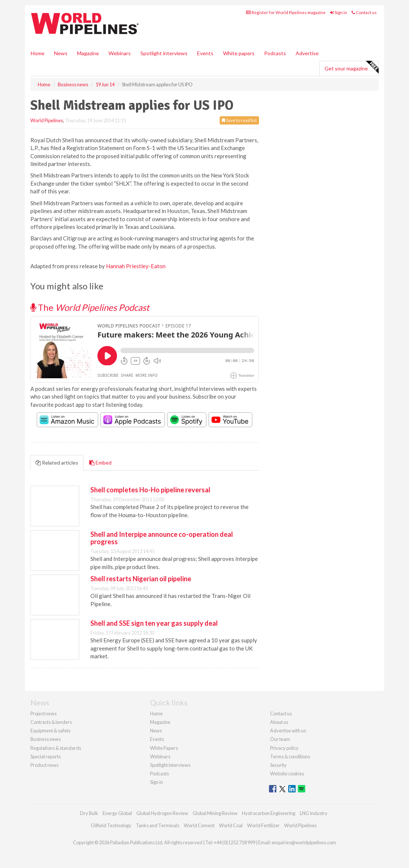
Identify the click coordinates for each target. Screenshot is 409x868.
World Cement (199, 825)
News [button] (61, 53)
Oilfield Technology (111, 825)
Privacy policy (284, 748)
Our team (280, 739)
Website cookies (287, 774)
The (90, 307)
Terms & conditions (290, 756)
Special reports (46, 756)
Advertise (307, 53)
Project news (44, 714)
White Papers (164, 748)
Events (205, 53)
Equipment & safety (51, 731)
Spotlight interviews (164, 53)
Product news (44, 765)
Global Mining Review (215, 813)
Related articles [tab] (57, 463)
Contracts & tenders (51, 722)
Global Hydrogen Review (162, 813)
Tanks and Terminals (158, 825)
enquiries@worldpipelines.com (304, 842)
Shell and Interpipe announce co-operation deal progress (162, 538)
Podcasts (275, 53)
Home (38, 53)
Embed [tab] (100, 463)
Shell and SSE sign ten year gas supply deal (154, 623)
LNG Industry (314, 813)
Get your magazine (351, 67)
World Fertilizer (263, 825)
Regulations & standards (56, 748)
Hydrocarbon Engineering (269, 813)
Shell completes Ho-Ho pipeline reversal (150, 490)
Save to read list (239, 120)
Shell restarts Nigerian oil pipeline (141, 579)
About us (279, 722)
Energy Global (117, 813)
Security (278, 765)
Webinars (120, 53)
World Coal (231, 825)
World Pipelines (47, 120)
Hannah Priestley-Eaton (136, 266)
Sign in (339, 12)
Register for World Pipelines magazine (286, 12)
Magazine (88, 53)
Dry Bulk (89, 813)
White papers (239, 53)
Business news (46, 739)
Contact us (364, 12)
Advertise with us (288, 731)
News (156, 731)
